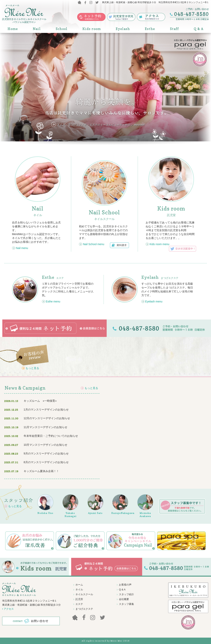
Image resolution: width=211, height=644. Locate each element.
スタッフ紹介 (126, 594)
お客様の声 (125, 585)
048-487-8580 (192, 14)
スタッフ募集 (126, 604)
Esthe (150, 29)
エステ (53, 278)
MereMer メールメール (24, 11)
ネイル (79, 589)
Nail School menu (93, 244)
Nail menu (22, 248)
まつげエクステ (160, 278)
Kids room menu (159, 244)
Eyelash (123, 29)
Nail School (104, 212)
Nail (37, 29)
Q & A (199, 29)
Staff (174, 29)
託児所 (79, 599)
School (62, 29)
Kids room (92, 29)
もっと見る (32, 368)
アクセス (8, 609)
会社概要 (124, 599)
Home (13, 29)
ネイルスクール (84, 594)
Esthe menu (53, 301)
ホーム (79, 585)
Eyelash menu (154, 301)
